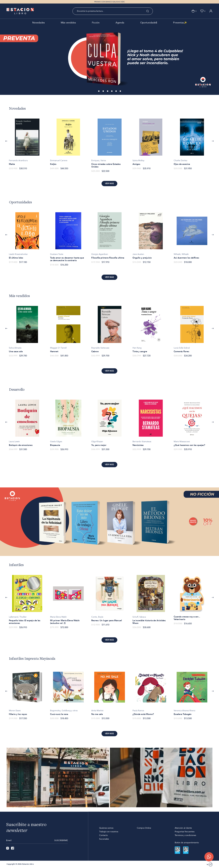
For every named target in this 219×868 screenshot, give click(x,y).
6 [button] (121, 91)
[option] (110, 61)
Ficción (96, 23)
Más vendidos (68, 23)
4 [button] (112, 91)
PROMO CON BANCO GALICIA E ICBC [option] (110, 2)
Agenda (120, 23)
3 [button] (108, 91)
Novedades (38, 23)
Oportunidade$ (149, 23)
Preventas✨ (180, 23)
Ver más (109, 183)
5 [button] (116, 91)
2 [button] (103, 91)
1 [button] (99, 91)
